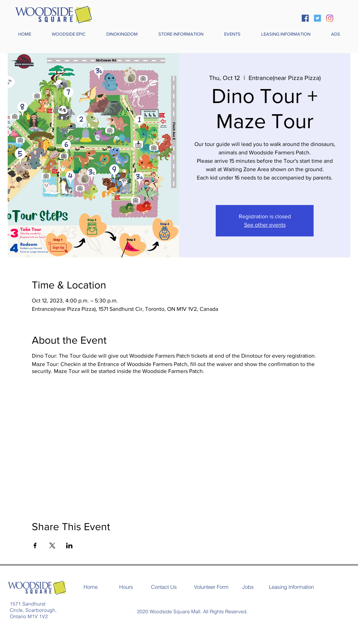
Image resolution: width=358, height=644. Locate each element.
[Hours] (126, 587)
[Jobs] (248, 587)
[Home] (91, 587)
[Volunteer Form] (211, 587)
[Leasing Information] (291, 587)
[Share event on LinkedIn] (69, 546)
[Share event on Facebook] (35, 546)
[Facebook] (305, 18)
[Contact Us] (164, 587)
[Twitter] (317, 18)
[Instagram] (330, 18)
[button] (181, 34)
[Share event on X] (52, 546)
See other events (265, 225)
